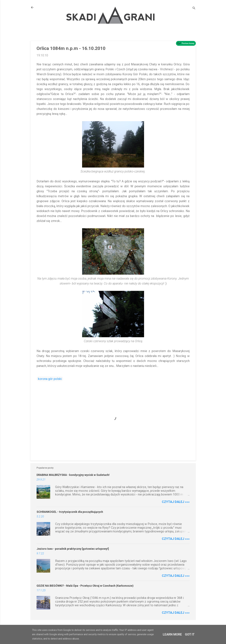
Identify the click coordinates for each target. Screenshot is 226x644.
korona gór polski (50, 379)
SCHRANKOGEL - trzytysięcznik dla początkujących (70, 512)
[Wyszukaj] (194, 8)
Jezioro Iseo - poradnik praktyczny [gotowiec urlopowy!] (73, 549)
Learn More (172, 634)
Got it (190, 634)
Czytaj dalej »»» (176, 502)
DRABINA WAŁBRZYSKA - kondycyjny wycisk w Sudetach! (73, 475)
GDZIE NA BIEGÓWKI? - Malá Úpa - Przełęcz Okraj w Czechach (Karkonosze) (85, 586)
